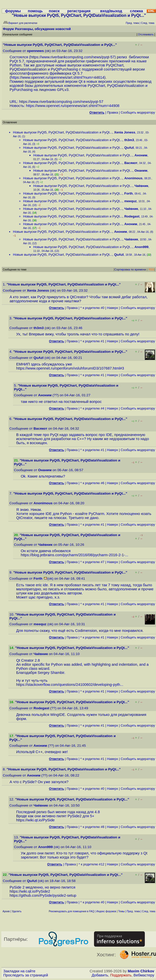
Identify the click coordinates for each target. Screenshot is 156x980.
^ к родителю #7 (92, 562)
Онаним (141, 171)
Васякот (131, 163)
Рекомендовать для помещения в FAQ (72, 911)
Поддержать (121, 975)
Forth (128, 193)
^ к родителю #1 (92, 341)
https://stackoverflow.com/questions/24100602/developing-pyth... (70, 685)
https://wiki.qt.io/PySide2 (30, 891)
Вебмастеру (144, 975)
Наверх (113, 308)
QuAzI (129, 148)
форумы (13, 11)
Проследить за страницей (26, 975)
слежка (137, 11)
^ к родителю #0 (92, 308)
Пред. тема (133, 911)
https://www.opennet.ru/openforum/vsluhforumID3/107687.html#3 (70, 368)
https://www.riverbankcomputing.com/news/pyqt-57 (72, 57)
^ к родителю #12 (91, 864)
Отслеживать (146, 35)
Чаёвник (141, 186)
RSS (151, 269)
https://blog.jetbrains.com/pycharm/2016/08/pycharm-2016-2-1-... (75, 555)
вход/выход (111, 11)
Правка (112, 112)
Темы (121, 911)
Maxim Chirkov (141, 971)
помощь (35, 11)
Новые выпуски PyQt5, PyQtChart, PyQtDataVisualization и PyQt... (63, 132)
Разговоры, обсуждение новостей (43, 29)
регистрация (79, 11)
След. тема (149, 911)
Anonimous (133, 178)
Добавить (100, 975)
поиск (54, 11)
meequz (130, 201)
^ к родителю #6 (92, 483)
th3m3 (129, 140)
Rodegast (132, 216)
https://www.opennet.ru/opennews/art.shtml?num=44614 (58, 77)
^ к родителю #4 (92, 408)
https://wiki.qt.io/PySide (35, 820)
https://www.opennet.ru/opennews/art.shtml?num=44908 (73, 106)
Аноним (141, 155)
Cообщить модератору (138, 112)
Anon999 (141, 247)
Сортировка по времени (130, 269)
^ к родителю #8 (92, 827)
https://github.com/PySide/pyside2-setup (43, 895)
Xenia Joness (125, 132)
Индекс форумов (106, 911)
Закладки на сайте (19, 971)
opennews (35, 51)
